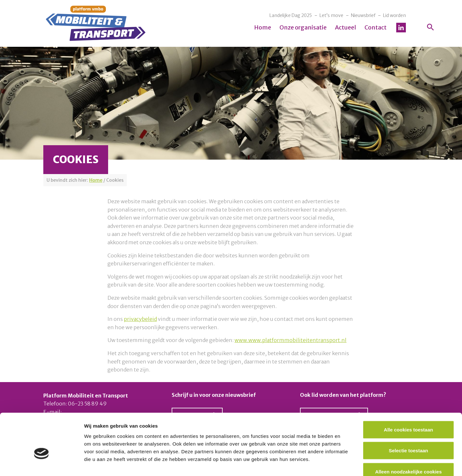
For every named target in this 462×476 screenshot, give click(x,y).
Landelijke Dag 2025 (291, 15)
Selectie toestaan (409, 413)
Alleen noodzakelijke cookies (408, 434)
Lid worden (394, 15)
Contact (376, 27)
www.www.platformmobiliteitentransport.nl (291, 340)
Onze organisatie (303, 27)
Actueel (346, 27)
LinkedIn (401, 28)
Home (263, 27)
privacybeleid (140, 319)
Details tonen (347, 463)
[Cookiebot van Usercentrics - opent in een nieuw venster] (42, 463)
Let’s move (331, 15)
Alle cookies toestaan (408, 392)
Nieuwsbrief (363, 15)
